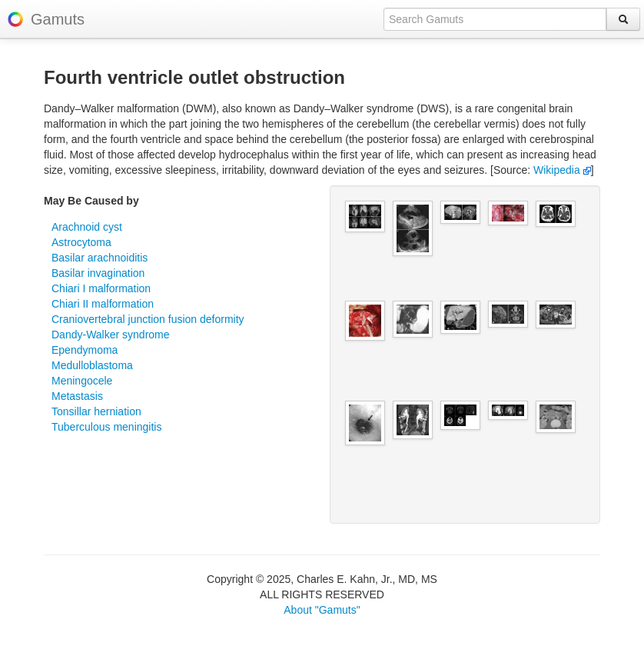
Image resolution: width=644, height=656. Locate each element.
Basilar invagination (98, 273)
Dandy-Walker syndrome (111, 335)
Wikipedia (562, 170)
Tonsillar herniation (96, 411)
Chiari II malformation (103, 304)
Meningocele (82, 381)
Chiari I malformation (101, 288)
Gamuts (58, 19)
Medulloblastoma (92, 365)
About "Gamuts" (322, 610)
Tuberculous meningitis (106, 427)
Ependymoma (85, 350)
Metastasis (77, 396)
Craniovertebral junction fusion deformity (148, 319)
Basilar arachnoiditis (100, 258)
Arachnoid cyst (87, 227)
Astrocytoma (81, 242)
